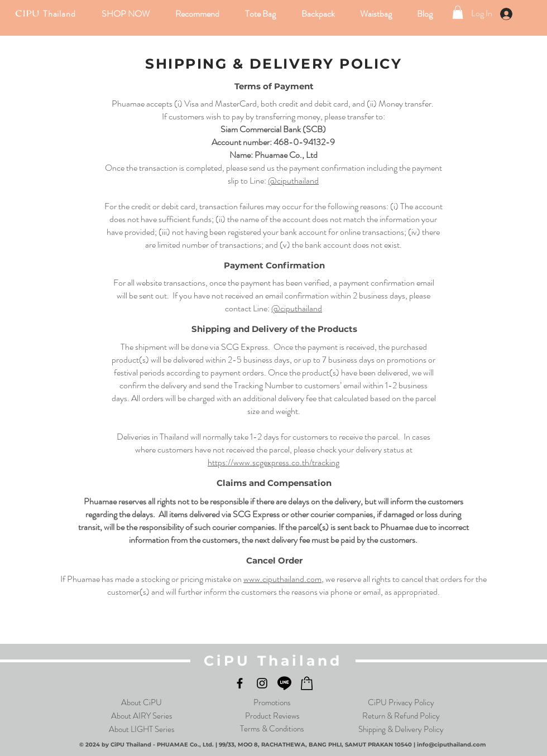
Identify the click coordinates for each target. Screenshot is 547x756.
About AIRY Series (142, 716)
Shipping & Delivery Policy (401, 729)
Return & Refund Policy (401, 716)
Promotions (272, 702)
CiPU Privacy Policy (401, 702)
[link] (458, 12)
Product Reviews (272, 716)
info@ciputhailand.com (451, 745)
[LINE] (284, 683)
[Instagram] (262, 683)
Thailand (59, 14)
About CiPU (141, 702)
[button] (127, 14)
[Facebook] (240, 683)
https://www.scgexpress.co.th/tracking (273, 462)
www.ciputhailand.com (282, 579)
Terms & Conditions (272, 729)
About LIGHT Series (142, 729)
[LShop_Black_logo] (307, 683)
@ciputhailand (293, 180)
